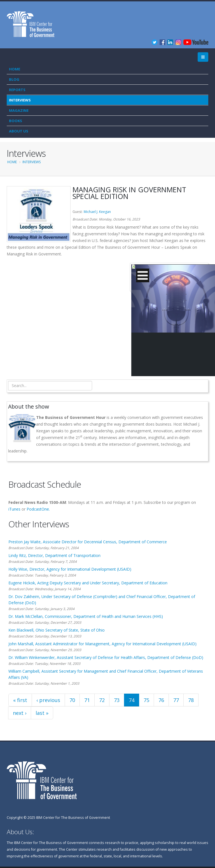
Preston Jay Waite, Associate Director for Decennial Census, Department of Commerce (88, 542)
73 (117, 700)
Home (15, 69)
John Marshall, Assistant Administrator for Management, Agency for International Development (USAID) (102, 644)
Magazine (19, 110)
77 (176, 700)
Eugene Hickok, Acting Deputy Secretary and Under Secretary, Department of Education (88, 583)
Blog (14, 79)
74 (132, 700)
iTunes (14, 509)
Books (16, 121)
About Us (19, 131)
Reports (17, 90)
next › (20, 713)
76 (161, 700)
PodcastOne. (38, 509)
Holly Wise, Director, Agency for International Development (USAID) (70, 569)
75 (146, 700)
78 (191, 700)
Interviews (20, 100)
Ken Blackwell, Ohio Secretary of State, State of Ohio (57, 630)
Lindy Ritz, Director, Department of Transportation (54, 555)
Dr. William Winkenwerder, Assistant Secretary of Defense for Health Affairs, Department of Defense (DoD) (106, 657)
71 (87, 700)
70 (72, 700)
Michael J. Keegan (97, 212)
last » (42, 713)
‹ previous (48, 700)
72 (102, 700)
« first (20, 700)
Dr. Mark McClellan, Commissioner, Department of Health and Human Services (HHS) (86, 616)
